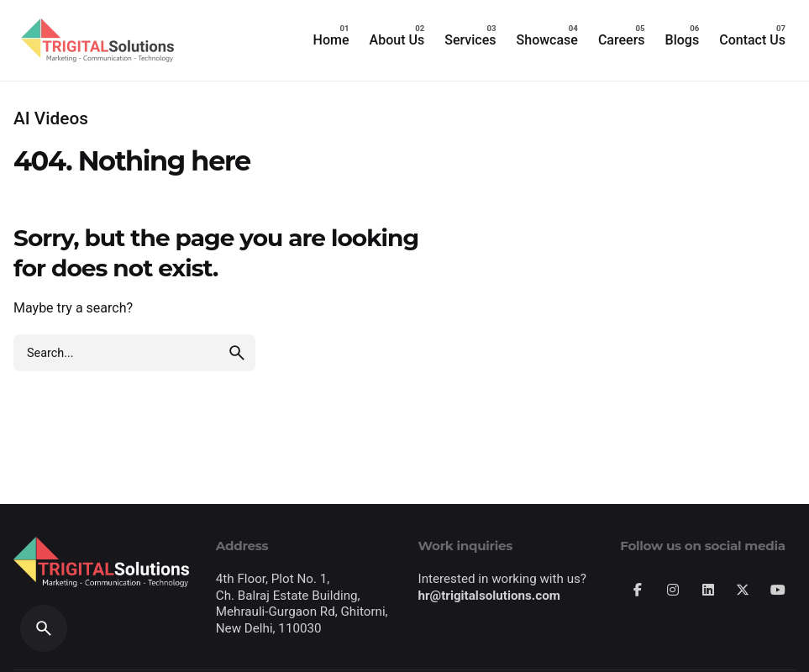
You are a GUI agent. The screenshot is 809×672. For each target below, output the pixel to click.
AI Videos (51, 118)
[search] (237, 353)
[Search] (44, 628)
